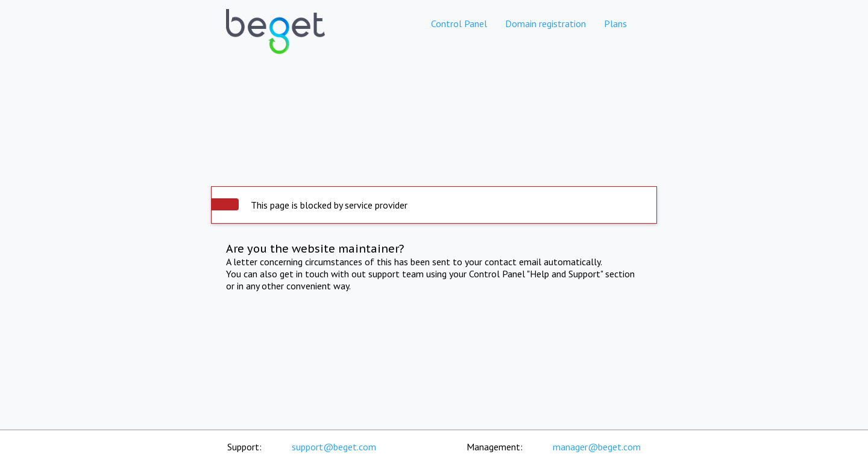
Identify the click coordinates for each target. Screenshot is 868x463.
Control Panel (459, 24)
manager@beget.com (597, 447)
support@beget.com (334, 447)
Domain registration (546, 24)
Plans (615, 24)
